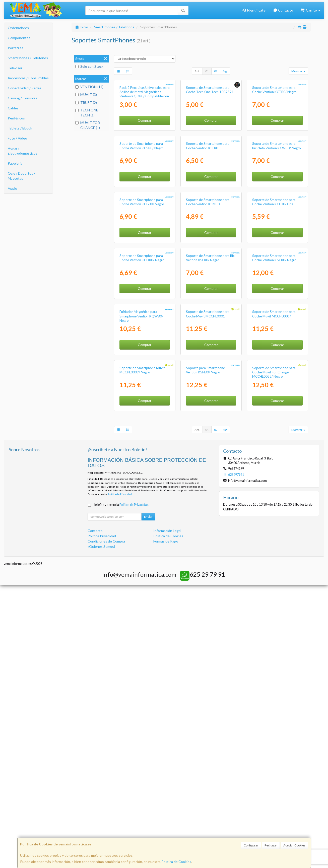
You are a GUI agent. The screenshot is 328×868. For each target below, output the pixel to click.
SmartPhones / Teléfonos (28, 58)
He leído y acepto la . (121, 788)
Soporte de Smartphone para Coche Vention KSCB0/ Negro (274, 446)
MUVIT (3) (86, 94)
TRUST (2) (86, 103)
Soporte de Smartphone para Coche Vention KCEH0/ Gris (274, 343)
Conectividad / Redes (25, 88)
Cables (13, 108)
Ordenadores (18, 28)
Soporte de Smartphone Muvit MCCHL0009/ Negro (142, 653)
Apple (12, 188)
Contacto (283, 10)
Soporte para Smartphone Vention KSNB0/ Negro (205, 653)
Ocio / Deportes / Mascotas (21, 176)
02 (216, 71)
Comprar (145, 168)
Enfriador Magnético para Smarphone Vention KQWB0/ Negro (141, 552)
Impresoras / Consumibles (28, 78)
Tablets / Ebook (20, 128)
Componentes (19, 38)
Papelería (15, 163)
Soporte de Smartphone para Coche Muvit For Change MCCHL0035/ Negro (274, 655)
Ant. (197, 71)
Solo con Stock (89, 66)
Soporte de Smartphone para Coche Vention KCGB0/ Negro (142, 343)
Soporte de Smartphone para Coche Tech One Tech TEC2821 (210, 137)
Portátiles (16, 48)
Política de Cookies (176, 862)
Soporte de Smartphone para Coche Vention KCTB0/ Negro (274, 137)
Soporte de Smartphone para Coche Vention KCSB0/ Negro (142, 240)
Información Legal (167, 813)
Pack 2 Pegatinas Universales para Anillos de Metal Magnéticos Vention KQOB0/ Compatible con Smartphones (145, 141)
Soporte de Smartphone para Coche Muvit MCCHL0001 (208, 549)
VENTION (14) (89, 87)
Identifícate (254, 10)
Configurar (251, 845)
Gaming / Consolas (22, 98)
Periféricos (16, 118)
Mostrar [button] (298, 71)
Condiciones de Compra (106, 824)
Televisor (15, 68)
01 (207, 71)
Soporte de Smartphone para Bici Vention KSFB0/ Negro (211, 446)
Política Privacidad (102, 819)
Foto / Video (17, 138)
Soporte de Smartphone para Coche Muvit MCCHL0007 (274, 549)
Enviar (148, 799)
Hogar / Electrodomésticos (23, 151)
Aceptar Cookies (294, 845)
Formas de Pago (166, 824)
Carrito (310, 10)
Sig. (225, 71)
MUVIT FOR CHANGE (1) (88, 125)
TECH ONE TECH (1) (87, 113)
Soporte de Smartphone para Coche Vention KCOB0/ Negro (142, 446)
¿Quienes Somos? (102, 829)
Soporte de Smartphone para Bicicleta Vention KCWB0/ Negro (277, 240)
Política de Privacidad (120, 777)
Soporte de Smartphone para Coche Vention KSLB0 (208, 240)
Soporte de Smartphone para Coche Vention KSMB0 (208, 343)
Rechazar (271, 845)
